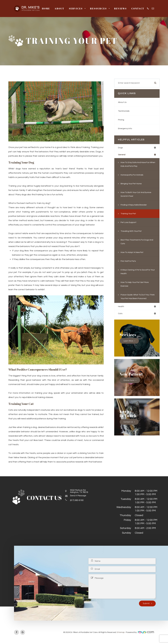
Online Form (129, 385)
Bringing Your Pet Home (133, 184)
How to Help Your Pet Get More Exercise (137, 285)
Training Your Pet (129, 214)
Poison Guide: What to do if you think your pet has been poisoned (137, 299)
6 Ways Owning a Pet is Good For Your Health (137, 272)
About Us (123, 102)
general (122, 155)
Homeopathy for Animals (133, 175)
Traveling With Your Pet (132, 232)
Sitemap (121, 632)
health (121, 311)
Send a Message (80, 497)
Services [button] (77, 9)
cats (120, 318)
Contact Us (128, 426)
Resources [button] (100, 9)
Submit (146, 603)
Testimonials (124, 111)
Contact (138, 9)
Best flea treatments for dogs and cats (137, 242)
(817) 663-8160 (79, 502)
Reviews (120, 9)
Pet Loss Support (129, 223)
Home (46, 9)
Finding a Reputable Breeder (135, 205)
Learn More (129, 345)
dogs (121, 148)
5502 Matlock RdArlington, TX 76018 (82, 492)
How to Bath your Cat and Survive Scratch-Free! (138, 195)
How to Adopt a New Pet (134, 253)
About (59, 9)
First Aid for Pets (129, 262)
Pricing (121, 120)
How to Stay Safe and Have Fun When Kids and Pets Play (137, 165)
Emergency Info (126, 128)
